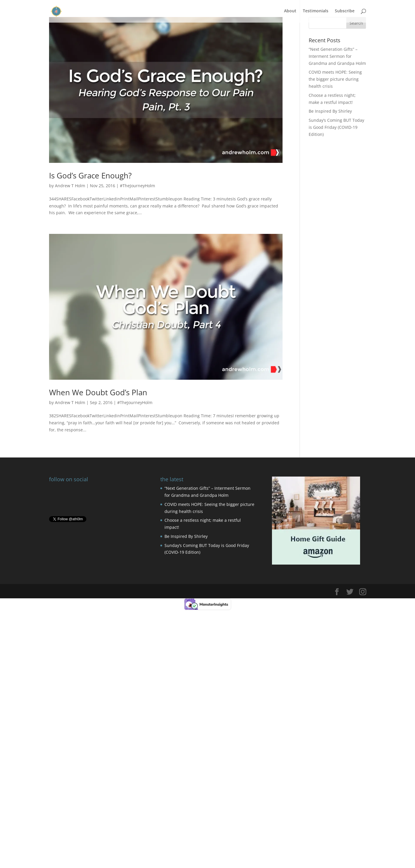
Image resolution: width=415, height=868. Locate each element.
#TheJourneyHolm (137, 186)
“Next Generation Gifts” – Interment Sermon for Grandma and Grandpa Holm (337, 56)
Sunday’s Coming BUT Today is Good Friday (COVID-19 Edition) (336, 127)
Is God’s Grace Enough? (90, 175)
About (290, 12)
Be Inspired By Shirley (330, 111)
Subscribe (345, 12)
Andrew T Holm (70, 186)
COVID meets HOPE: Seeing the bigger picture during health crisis (335, 79)
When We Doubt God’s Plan (98, 392)
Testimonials (316, 12)
